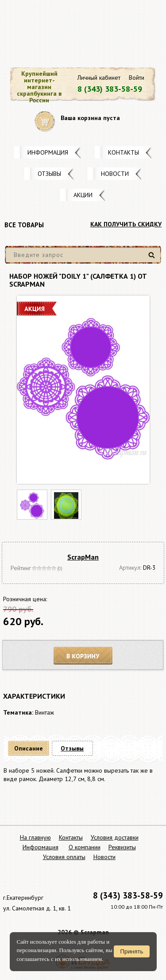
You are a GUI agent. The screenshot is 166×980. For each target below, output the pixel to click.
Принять (131, 951)
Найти (153, 259)
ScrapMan (83, 557)
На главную (35, 837)
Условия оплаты (64, 857)
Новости (115, 174)
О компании (85, 847)
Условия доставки (115, 837)
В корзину (83, 656)
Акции (83, 195)
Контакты (124, 152)
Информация (48, 152)
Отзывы (49, 174)
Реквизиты (122, 847)
